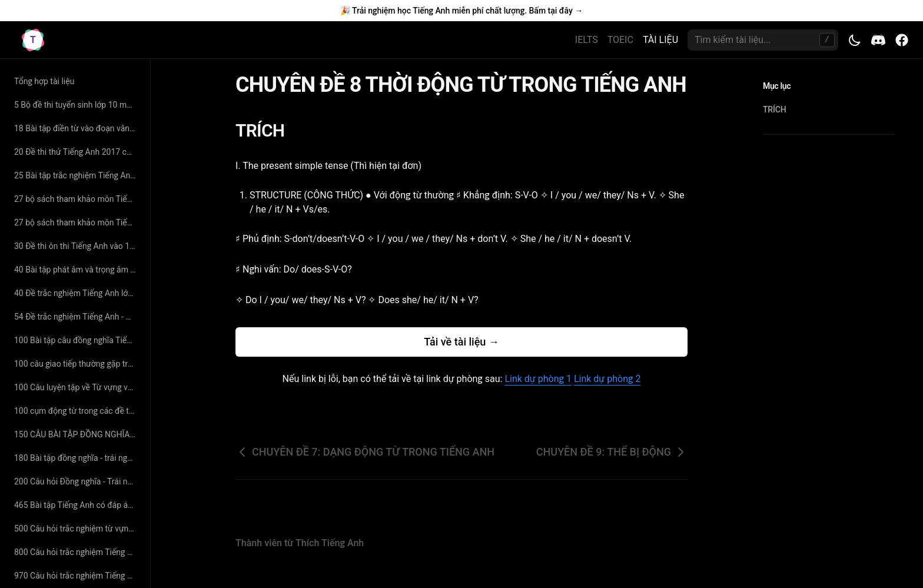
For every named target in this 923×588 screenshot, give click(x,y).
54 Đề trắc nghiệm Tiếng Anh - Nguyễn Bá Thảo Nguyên (77, 317)
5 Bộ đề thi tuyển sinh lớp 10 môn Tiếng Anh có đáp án (77, 105)
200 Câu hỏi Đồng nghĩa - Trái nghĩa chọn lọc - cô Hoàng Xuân (77, 481)
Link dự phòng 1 (538, 379)
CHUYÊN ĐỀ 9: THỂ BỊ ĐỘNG (612, 452)
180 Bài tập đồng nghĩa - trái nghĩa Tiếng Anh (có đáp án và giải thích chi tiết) (77, 458)
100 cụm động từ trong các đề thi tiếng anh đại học (77, 411)
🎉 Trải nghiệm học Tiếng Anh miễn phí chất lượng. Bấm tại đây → (462, 11)
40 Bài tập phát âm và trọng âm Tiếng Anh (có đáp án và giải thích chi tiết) (77, 270)
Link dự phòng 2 (607, 379)
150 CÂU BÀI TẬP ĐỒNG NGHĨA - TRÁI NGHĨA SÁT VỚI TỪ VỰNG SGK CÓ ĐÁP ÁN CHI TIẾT (77, 434)
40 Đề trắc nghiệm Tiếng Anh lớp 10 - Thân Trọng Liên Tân (77, 293)
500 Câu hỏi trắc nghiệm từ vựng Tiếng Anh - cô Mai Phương (77, 529)
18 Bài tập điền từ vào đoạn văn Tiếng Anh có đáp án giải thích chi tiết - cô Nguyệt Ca (77, 128)
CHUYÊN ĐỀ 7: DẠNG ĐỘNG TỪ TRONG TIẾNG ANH (365, 452)
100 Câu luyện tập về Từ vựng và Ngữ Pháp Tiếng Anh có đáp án (77, 387)
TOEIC (620, 40)
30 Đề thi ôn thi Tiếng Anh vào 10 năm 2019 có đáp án (77, 246)
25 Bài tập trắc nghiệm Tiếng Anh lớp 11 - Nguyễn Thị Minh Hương (77, 175)
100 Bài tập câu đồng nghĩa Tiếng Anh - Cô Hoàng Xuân (77, 340)
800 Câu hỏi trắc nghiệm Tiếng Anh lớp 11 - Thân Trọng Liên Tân (77, 552)
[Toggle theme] (855, 40)
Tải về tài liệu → (462, 342)
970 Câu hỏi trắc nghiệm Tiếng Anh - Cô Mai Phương (77, 576)
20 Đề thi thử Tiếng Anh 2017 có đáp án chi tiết (77, 152)
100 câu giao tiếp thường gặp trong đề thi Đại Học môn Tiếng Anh (77, 364)
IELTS (587, 40)
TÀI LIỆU (660, 40)
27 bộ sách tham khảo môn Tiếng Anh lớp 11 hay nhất (77, 199)
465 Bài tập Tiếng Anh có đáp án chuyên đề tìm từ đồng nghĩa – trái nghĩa (77, 505)
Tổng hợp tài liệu (44, 81)
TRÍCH (267, 130)
